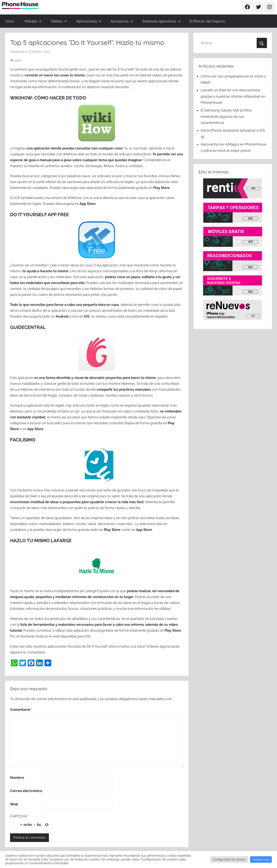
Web (14, 804)
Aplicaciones (89, 21)
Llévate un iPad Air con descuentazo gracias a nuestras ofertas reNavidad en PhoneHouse (233, 96)
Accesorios (122, 21)
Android (62, 316)
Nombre (17, 778)
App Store (88, 204)
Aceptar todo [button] (261, 859)
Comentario (21, 710)
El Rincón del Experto (207, 21)
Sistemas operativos (161, 21)
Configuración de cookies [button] (229, 859)
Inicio (10, 21)
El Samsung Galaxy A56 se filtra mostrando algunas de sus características (226, 117)
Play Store (161, 188)
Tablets (59, 21)
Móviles (33, 21)
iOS (87, 316)
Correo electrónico (26, 791)
